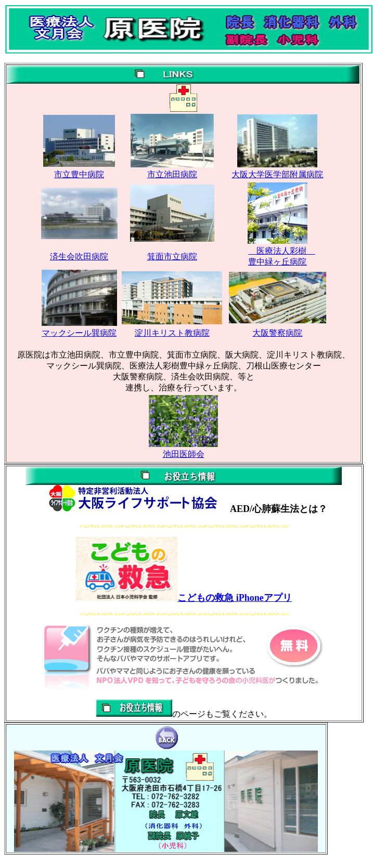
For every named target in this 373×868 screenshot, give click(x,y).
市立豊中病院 (79, 174)
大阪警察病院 (277, 333)
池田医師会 (184, 454)
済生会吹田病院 (79, 257)
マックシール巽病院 (79, 333)
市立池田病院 (172, 174)
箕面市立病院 (172, 257)
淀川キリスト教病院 (172, 333)
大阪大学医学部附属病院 (277, 174)
